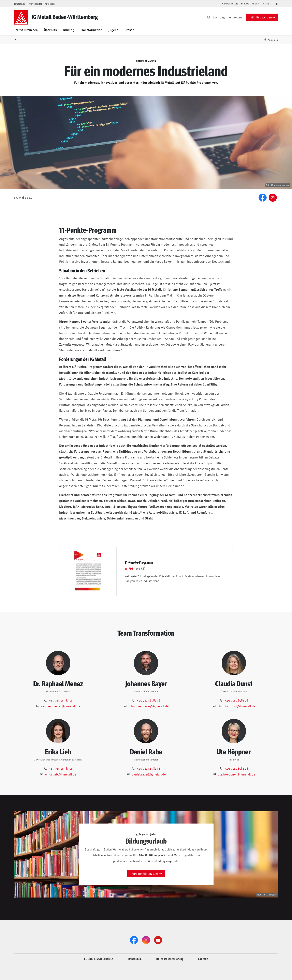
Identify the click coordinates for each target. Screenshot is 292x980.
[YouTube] (158, 940)
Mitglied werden (261, 17)
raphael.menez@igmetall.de (61, 706)
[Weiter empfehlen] (273, 198)
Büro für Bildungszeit (145, 873)
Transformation (91, 30)
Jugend (113, 30)
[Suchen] (209, 17)
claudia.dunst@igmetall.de (236, 706)
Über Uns (50, 30)
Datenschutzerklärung (170, 959)
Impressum (135, 959)
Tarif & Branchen (26, 30)
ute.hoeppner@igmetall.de (236, 774)
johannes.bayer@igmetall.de (149, 706)
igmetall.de (20, 4)
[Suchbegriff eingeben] (224, 17)
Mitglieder (50, 4)
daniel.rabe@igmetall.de (149, 774)
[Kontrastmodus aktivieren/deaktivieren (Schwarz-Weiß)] (275, 4)
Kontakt (245, 4)
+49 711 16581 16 (61, 700)
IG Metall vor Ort (230, 4)
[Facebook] (263, 198)
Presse (266, 4)
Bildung (69, 30)
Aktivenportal (35, 4)
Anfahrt (256, 4)
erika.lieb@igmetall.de (61, 774)
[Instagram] (146, 940)
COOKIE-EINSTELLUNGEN (99, 959)
